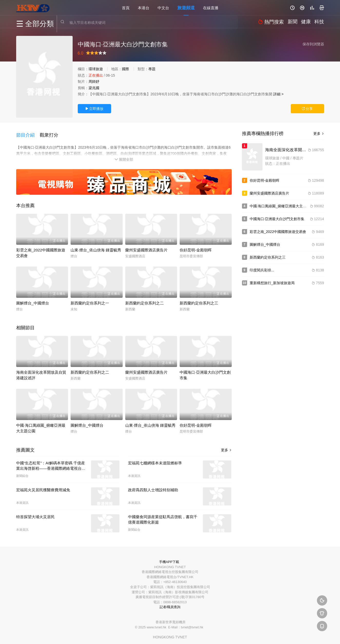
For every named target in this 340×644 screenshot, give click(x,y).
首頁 (126, 8)
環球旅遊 (96, 69)
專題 (152, 69)
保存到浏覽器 (313, 44)
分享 (307, 109)
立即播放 (94, 109)
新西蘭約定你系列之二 (144, 299)
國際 (125, 69)
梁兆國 (94, 88)
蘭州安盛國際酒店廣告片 (146, 246)
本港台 (144, 8)
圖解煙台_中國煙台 (33, 299)
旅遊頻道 (186, 8)
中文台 (163, 8)
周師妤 (94, 81)
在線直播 (211, 8)
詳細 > (278, 94)
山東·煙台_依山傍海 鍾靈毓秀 (96, 246)
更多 (226, 446)
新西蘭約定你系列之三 (199, 299)
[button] (28, 133)
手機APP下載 (169, 558)
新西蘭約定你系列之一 (90, 299)
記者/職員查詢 (170, 604)
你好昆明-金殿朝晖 (196, 246)
